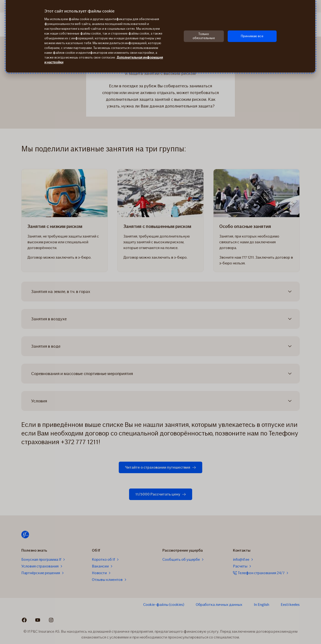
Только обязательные (204, 36)
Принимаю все (252, 36)
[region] (160, 36)
